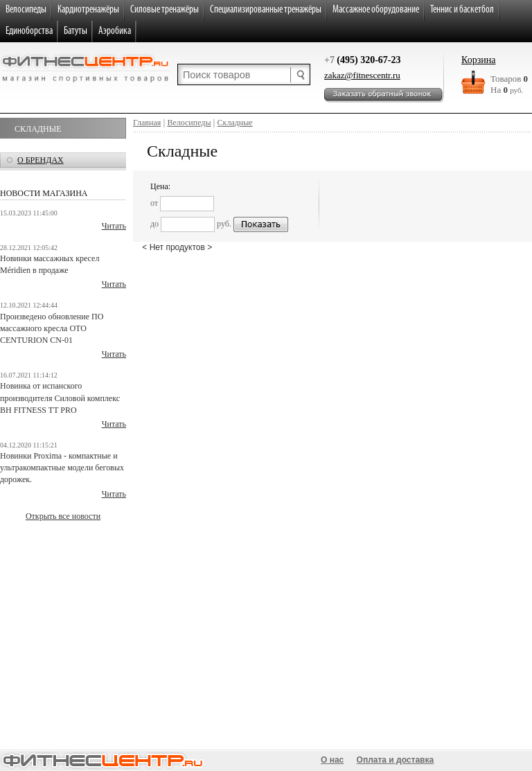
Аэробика (115, 32)
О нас (332, 760)
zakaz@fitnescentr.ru (362, 75)
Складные (38, 129)
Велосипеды (189, 123)
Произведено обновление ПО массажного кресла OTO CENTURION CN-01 (52, 328)
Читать (114, 226)
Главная (147, 123)
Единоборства (29, 32)
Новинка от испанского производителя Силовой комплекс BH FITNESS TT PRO (60, 398)
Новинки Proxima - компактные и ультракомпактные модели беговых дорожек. (62, 468)
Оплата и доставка (396, 760)
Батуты (76, 32)
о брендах (41, 160)
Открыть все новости (63, 516)
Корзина (479, 60)
